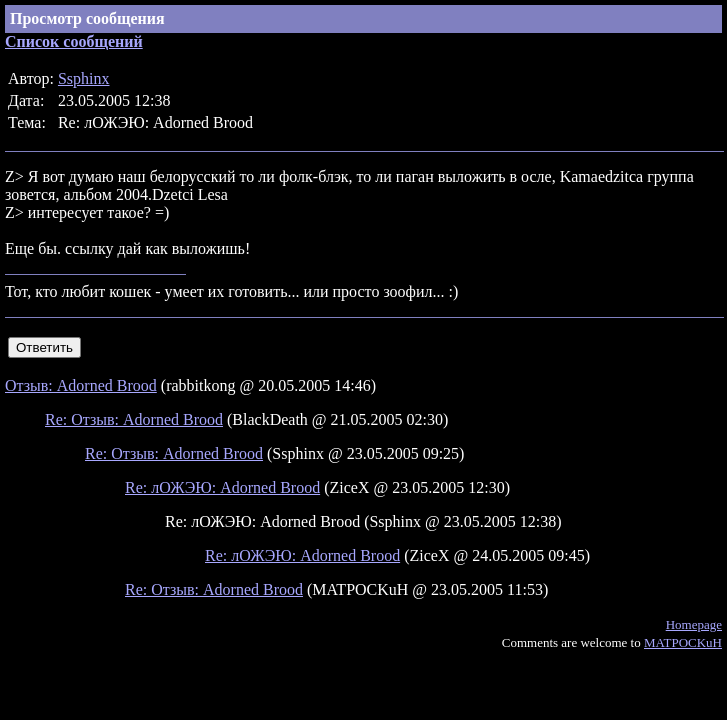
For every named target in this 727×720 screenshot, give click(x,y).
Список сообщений (74, 41)
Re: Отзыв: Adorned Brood (134, 419)
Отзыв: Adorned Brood (81, 385)
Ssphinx (84, 78)
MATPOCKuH (683, 642)
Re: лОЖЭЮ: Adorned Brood (222, 487)
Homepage (694, 624)
